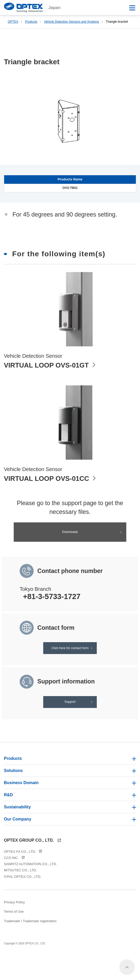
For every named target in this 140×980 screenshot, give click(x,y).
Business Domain (70, 807)
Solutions (70, 795)
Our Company (70, 843)
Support (70, 721)
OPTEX (13, 22)
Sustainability (70, 831)
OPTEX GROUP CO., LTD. (33, 864)
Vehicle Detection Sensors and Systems (72, 22)
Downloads (70, 533)
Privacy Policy (14, 926)
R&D (70, 819)
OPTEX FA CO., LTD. (23, 876)
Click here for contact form (70, 657)
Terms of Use (14, 936)
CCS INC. (14, 882)
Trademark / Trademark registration (30, 945)
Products (31, 22)
